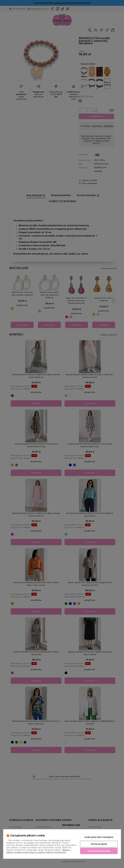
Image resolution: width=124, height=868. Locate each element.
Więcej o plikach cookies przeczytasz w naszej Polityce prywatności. (39, 851)
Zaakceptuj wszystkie (99, 851)
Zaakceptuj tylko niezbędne (99, 837)
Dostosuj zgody (99, 844)
